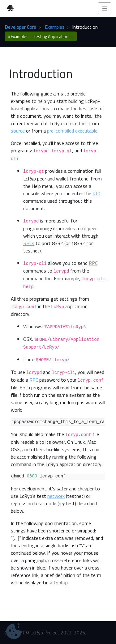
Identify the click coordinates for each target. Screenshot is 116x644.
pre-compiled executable (72, 131)
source (18, 131)
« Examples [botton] (18, 36)
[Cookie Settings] (14, 631)
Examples (55, 27)
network (56, 496)
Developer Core (20, 27)
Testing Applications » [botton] (54, 36)
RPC (97, 193)
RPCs (29, 243)
